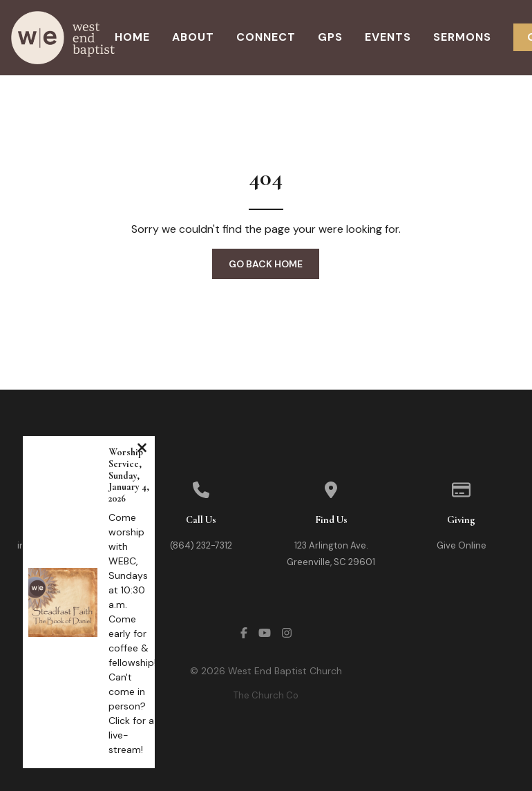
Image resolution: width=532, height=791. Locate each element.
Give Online (462, 545)
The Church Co (266, 695)
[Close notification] (142, 449)
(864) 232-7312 (201, 545)
